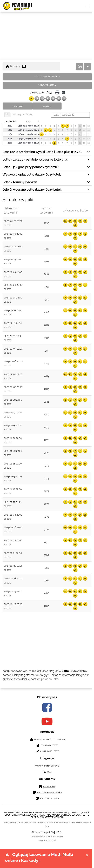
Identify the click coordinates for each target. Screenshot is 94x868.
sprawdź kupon (47, 85)
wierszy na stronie (18, 114)
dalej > (47, 106)
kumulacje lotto (47, 751)
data (28, 122)
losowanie (10, 122)
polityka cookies (47, 799)
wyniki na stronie (47, 766)
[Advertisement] (47, 36)
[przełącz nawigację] (87, 6)
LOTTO (46, 77)
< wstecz (17, 106)
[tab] (47, 152)
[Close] (87, 855)
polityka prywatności (47, 793)
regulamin (47, 787)
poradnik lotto (50, 679)
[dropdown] (88, 67)
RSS (47, 772)
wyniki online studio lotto (47, 739)
